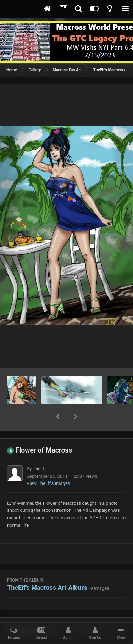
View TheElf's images (48, 465)
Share (31, 612)
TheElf (39, 450)
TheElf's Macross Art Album (47, 569)
